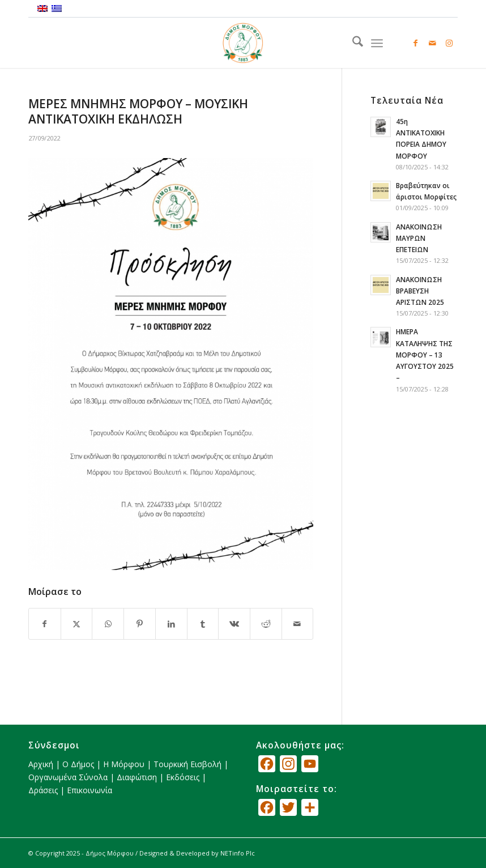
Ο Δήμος (78, 764)
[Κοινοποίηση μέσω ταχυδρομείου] (298, 624)
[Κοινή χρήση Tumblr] (203, 624)
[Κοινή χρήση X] (77, 624)
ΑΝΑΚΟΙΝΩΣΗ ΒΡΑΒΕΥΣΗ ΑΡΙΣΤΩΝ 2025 (420, 291)
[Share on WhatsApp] (108, 624)
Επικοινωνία (89, 790)
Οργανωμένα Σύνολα (68, 777)
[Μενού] (377, 43)
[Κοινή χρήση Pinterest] (140, 624)
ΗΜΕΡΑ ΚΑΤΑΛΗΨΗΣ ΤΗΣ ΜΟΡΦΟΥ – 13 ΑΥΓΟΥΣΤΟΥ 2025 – (425, 354)
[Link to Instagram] (449, 43)
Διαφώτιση (137, 777)
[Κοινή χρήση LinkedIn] (171, 624)
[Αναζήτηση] (352, 43)
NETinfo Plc (238, 853)
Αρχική (41, 764)
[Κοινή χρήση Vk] (234, 624)
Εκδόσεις (183, 777)
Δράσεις (43, 790)
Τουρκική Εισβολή (187, 764)
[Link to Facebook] (415, 43)
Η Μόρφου (124, 764)
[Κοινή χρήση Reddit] (266, 624)
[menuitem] (352, 43)
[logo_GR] (243, 43)
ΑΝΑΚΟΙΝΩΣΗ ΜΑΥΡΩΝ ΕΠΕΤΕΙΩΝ (419, 238)
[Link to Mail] (432, 43)
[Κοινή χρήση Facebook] (45, 624)
